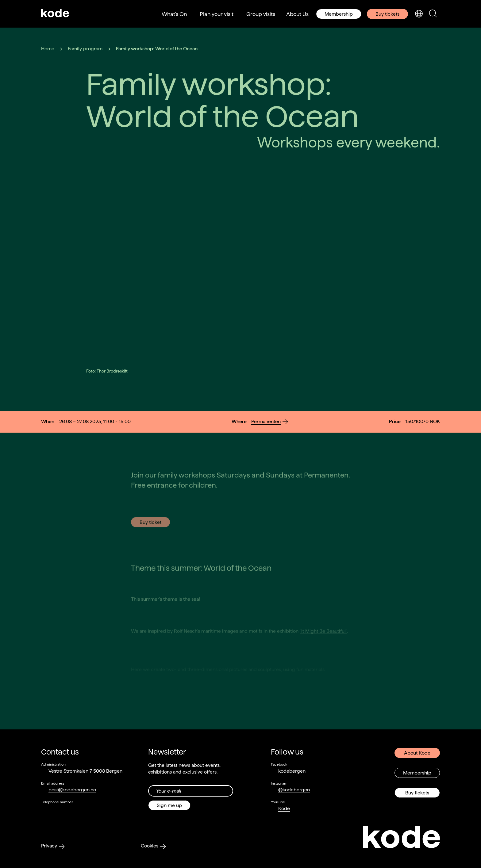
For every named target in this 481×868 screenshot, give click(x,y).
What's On (174, 14)
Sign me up (169, 805)
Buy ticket (150, 545)
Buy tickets (387, 14)
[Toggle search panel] (433, 14)
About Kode (417, 753)
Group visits (261, 14)
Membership (339, 14)
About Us (297, 14)
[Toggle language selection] (419, 14)
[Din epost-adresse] (191, 791)
